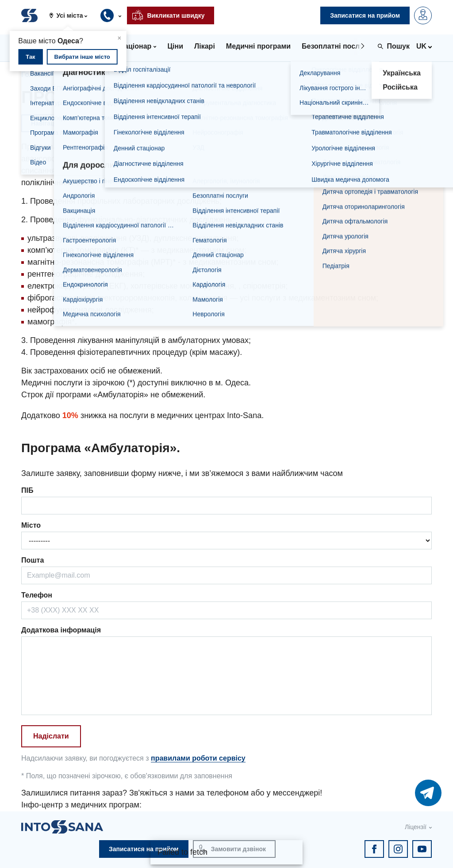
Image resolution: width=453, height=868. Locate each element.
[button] (72, 15)
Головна (36, 74)
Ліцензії (416, 827)
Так (30, 57)
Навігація (45, 123)
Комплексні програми (102, 74)
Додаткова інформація (61, 630)
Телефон (37, 595)
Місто (31, 525)
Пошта (33, 560)
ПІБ (27, 490)
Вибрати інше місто (82, 57)
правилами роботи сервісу (198, 758)
